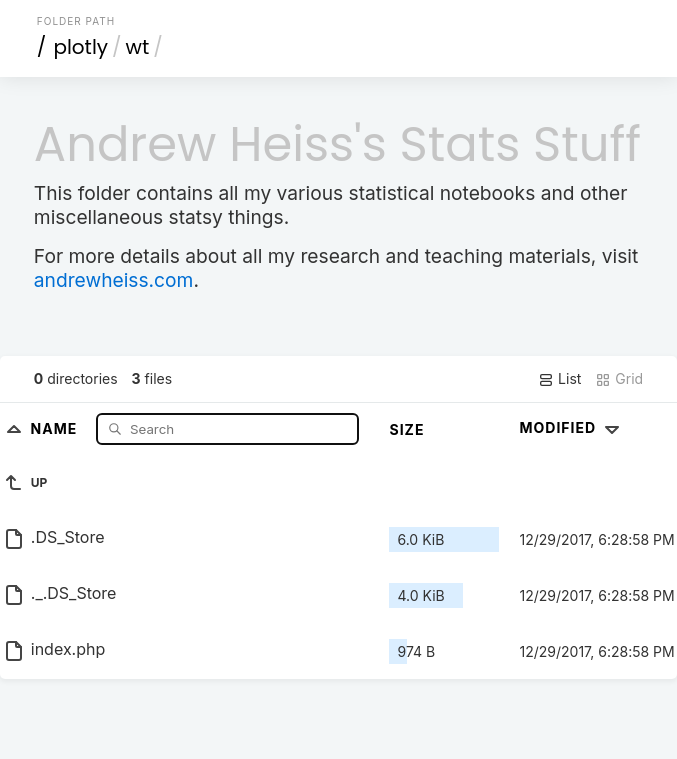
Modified (571, 427)
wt (138, 47)
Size (406, 429)
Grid (619, 379)
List (559, 379)
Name (56, 428)
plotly (80, 47)
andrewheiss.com (114, 280)
